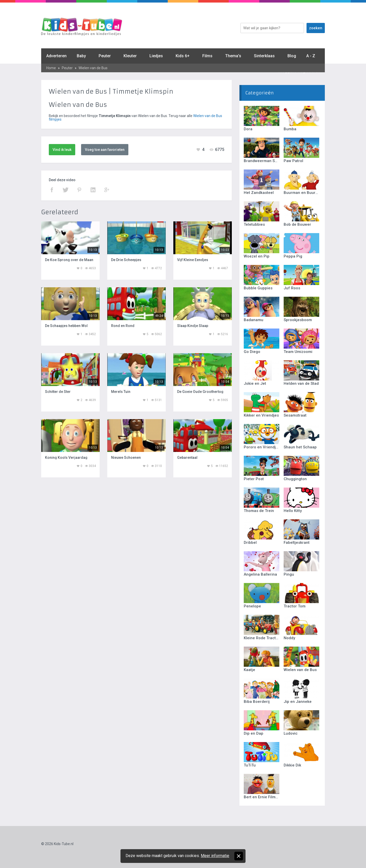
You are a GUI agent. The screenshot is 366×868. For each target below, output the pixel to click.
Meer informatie (215, 856)
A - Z (311, 56)
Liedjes (156, 56)
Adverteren (56, 56)
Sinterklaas (264, 56)
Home (51, 68)
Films (207, 56)
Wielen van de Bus (93, 68)
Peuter (105, 56)
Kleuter (130, 56)
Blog (292, 56)
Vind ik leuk (62, 150)
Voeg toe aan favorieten (105, 150)
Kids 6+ (183, 56)
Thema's (233, 56)
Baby (81, 56)
